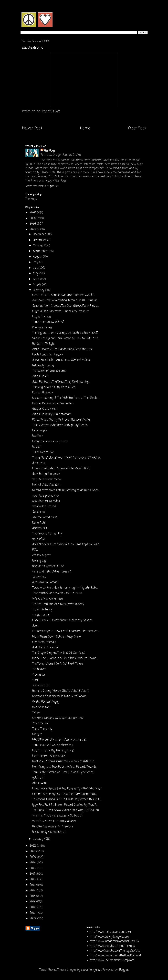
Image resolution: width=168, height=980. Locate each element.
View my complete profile (42, 186)
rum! (35, 680)
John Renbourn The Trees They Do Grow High (61, 382)
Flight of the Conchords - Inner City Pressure (61, 311)
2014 (33, 891)
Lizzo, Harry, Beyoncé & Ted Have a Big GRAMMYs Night (67, 789)
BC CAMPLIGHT (42, 707)
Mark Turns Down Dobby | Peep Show (57, 637)
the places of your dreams (49, 371)
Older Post (137, 128)
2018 (33, 868)
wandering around (44, 506)
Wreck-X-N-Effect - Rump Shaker (54, 821)
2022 (33, 846)
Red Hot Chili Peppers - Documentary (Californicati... (65, 794)
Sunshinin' (39, 512)
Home (85, 128)
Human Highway (43, 393)
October (39, 246)
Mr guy (37, 734)
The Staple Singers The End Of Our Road (59, 653)
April (37, 279)
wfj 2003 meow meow (47, 479)
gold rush (38, 778)
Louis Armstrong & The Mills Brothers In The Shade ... (66, 398)
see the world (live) (45, 517)
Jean (35, 626)
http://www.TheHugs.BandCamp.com (112, 960)
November (40, 240)
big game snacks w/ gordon (50, 441)
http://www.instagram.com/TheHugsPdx (114, 941)
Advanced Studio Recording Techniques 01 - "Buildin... (65, 300)
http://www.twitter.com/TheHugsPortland (115, 956)
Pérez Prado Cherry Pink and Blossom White (61, 420)
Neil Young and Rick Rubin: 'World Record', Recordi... (64, 767)
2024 (33, 224)
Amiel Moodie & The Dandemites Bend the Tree (63, 349)
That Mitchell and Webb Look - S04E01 (57, 593)
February (39, 290)
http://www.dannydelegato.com (109, 937)
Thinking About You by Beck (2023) (54, 387)
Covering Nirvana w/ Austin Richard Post (58, 718)
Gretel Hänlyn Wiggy (46, 702)
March (37, 285)
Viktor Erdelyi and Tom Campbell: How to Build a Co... (66, 338)
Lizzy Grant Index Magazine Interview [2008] (61, 468)
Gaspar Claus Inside (45, 409)
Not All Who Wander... (46, 485)
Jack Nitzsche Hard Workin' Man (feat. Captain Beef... (66, 544)
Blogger (123, 970)
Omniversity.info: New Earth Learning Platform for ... (66, 631)
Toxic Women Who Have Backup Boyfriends (60, 425)
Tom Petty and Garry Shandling (53, 745)
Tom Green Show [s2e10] (48, 322)
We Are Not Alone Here (47, 599)
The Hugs (49, 151)
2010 (33, 913)
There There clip (42, 729)
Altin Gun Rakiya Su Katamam (52, 414)
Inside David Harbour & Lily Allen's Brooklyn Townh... (65, 658)
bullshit (37, 447)
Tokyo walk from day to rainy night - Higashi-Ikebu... (65, 588)
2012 (33, 902)
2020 (33, 857)
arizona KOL (40, 528)
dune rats (39, 463)
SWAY (36, 713)
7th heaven (39, 669)
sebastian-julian (91, 970)
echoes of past (41, 555)
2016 (33, 879)
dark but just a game (46, 474)
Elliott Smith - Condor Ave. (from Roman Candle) (63, 295)
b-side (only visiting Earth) (49, 832)
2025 (33, 218)
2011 (33, 907)
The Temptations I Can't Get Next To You (58, 664)
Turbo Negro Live (43, 452)
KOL (35, 550)
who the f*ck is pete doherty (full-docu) (57, 816)
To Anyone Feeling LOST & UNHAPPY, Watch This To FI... (67, 799)
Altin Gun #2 (40, 376)
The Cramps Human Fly (47, 534)
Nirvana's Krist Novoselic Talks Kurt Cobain (59, 696)
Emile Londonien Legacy (48, 355)
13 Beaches (39, 577)
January (39, 839)
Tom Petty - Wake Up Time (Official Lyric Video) (63, 772)
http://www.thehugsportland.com (110, 932)
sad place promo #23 (45, 496)
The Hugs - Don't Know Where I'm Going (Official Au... (66, 810)
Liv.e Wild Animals (44, 642)
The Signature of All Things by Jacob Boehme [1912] (65, 333)
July (36, 262)
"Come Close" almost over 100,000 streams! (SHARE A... (67, 458)
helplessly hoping (43, 366)
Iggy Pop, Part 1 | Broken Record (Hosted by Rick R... (65, 805)
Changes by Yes (42, 328)
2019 (33, 863)
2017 (33, 874)
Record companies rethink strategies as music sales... (66, 490)
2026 (33, 213)
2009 (33, 919)
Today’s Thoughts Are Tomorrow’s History (58, 604)
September (41, 251)
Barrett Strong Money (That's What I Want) (61, 691)
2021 (33, 851)
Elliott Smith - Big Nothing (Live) (53, 751)
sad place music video (46, 501)
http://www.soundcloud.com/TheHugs (112, 946)
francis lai (39, 675)
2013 (33, 896)
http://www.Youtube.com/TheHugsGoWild (115, 951)
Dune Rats (39, 523)
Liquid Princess (42, 317)
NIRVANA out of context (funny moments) (59, 740)
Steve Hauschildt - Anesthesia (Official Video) (61, 360)
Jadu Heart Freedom (45, 648)
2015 (33, 885)
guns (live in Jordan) (45, 582)
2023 (33, 230)
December (40, 234)
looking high (40, 561)
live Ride (38, 436)
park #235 (39, 539)
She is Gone (40, 783)
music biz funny (42, 610)
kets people (40, 431)
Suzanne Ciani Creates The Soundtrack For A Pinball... (66, 306)
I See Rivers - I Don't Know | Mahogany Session (62, 620)
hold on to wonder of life (48, 566)
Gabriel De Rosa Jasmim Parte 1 (53, 404)
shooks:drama (41, 685)
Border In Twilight (44, 344)
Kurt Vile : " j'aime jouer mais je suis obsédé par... (64, 761)
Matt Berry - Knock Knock (49, 756)
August (38, 257)
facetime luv (40, 723)
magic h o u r (41, 615)
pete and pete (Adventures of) (52, 572)
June (37, 268)
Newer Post (32, 128)
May (36, 273)
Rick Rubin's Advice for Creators (53, 827)
